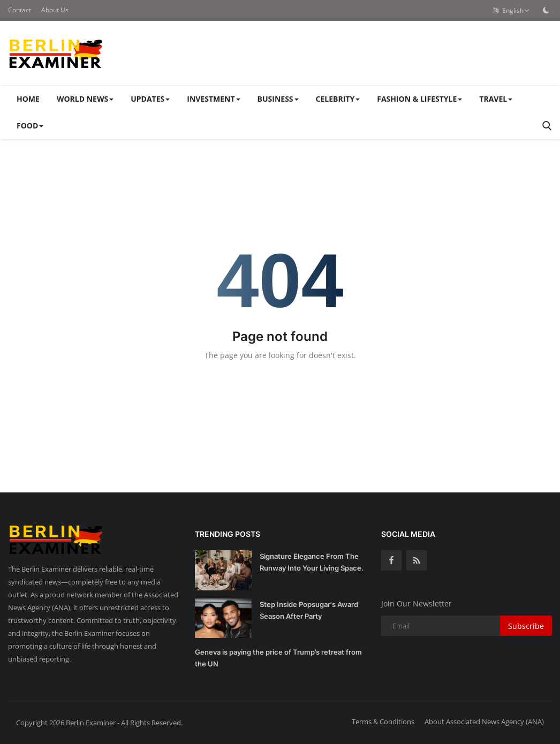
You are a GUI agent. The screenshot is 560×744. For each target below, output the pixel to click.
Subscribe (526, 626)
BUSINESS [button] (278, 99)
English (511, 10)
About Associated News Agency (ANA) (484, 722)
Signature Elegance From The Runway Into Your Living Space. (312, 562)
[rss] (417, 560)
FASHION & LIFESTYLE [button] (419, 99)
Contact (20, 10)
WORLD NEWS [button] (85, 99)
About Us (55, 10)
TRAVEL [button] (496, 99)
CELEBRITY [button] (338, 99)
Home (28, 99)
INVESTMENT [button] (213, 99)
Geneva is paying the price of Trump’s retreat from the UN (278, 658)
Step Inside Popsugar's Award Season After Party (309, 610)
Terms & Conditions (383, 722)
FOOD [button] (30, 126)
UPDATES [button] (150, 99)
